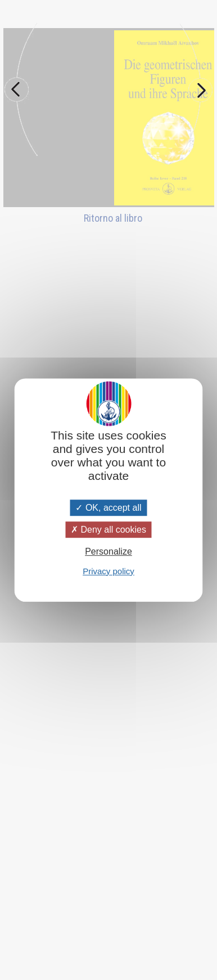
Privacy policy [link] (108, 571)
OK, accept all (108, 508)
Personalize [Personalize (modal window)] (108, 552)
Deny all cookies (108, 530)
